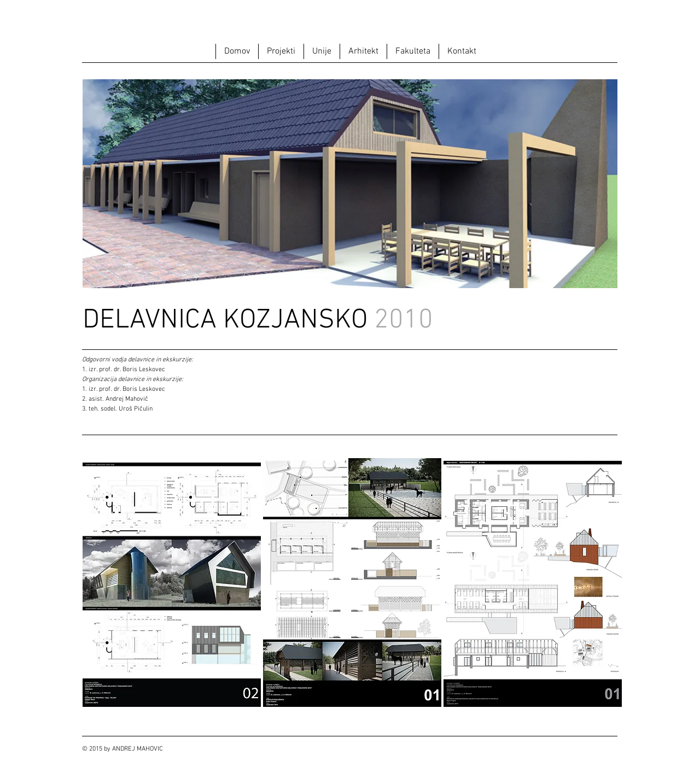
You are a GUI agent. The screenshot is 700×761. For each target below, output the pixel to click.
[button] (281, 51)
